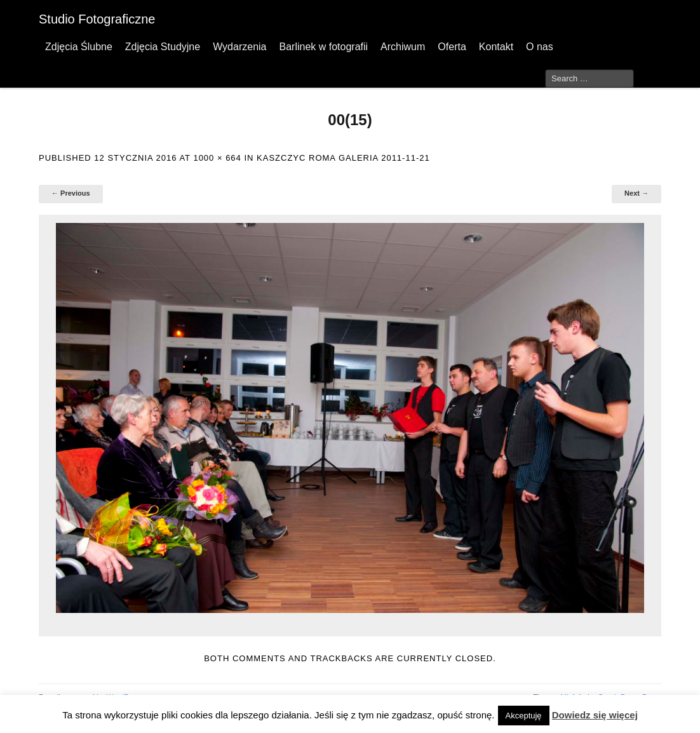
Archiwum (403, 47)
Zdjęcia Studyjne (163, 47)
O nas (540, 47)
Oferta (452, 47)
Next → (636, 193)
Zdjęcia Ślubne (79, 47)
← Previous (71, 193)
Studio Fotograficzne (97, 19)
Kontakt (496, 47)
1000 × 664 (217, 158)
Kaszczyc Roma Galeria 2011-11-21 (343, 158)
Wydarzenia (239, 47)
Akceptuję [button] (524, 716)
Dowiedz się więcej (595, 715)
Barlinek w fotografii (323, 47)
